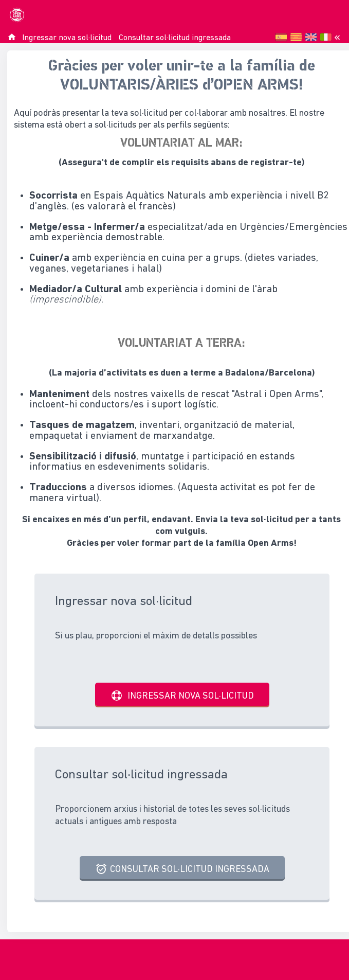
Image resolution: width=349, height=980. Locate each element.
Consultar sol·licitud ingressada (175, 38)
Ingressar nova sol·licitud (67, 38)
